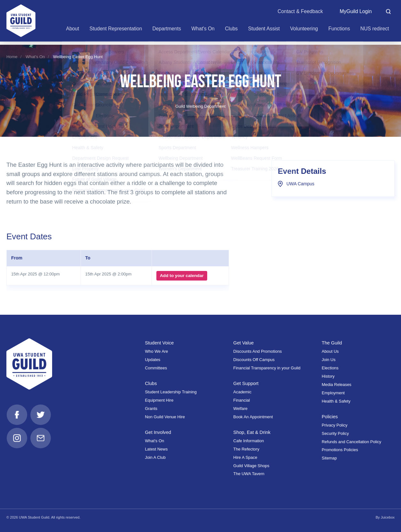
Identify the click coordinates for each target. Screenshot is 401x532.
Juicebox (388, 517)
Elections (330, 368)
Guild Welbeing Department (201, 106)
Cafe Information (249, 441)
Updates (153, 360)
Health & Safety (336, 401)
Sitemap (329, 458)
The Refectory (246, 449)
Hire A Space (245, 457)
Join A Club (155, 457)
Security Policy (335, 433)
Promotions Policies (340, 450)
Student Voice (159, 343)
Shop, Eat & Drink (252, 432)
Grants (151, 409)
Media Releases (337, 385)
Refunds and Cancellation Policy (351, 442)
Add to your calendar (181, 276)
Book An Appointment (253, 417)
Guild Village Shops (252, 466)
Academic (243, 392)
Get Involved (158, 432)
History (328, 376)
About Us (330, 351)
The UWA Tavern (249, 474)
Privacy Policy (335, 425)
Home (12, 57)
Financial (242, 400)
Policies (330, 417)
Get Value (244, 343)
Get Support (246, 383)
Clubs (151, 383)
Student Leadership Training (171, 392)
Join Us (329, 360)
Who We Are (156, 351)
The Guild (332, 343)
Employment (333, 393)
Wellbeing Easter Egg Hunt (78, 57)
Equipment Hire (159, 400)
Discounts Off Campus (254, 360)
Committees (156, 368)
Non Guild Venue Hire (165, 417)
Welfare (240, 409)
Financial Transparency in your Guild (267, 368)
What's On (35, 57)
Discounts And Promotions (258, 351)
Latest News (156, 449)
